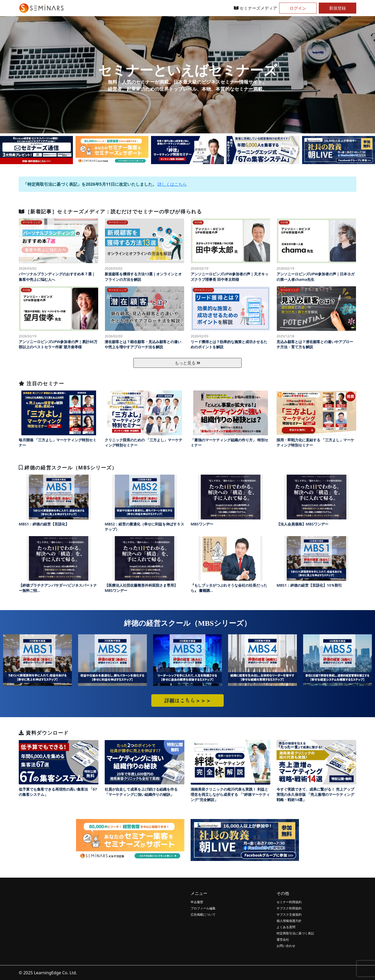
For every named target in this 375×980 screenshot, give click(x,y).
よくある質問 (286, 927)
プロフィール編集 (203, 908)
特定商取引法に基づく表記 (295, 933)
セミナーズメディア (255, 8)
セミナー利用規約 (289, 902)
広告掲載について (203, 914)
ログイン (298, 8)
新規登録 (337, 8)
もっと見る (187, 363)
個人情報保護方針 (289, 921)
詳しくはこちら (172, 184)
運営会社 (283, 939)
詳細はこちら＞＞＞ (187, 700)
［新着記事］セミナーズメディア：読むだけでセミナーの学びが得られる (110, 211)
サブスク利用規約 (289, 908)
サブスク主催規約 (289, 914)
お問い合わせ (286, 946)
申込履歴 (197, 902)
